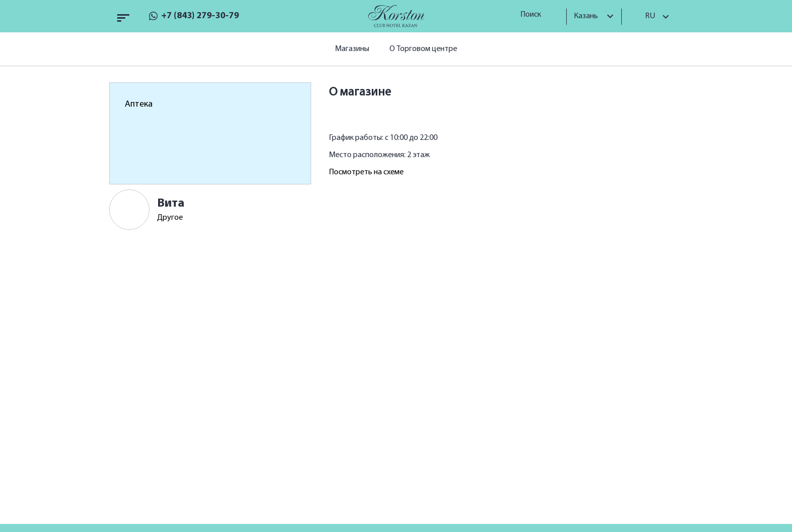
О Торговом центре (423, 49)
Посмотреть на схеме (366, 172)
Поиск (534, 15)
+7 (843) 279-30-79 (200, 16)
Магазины (352, 49)
